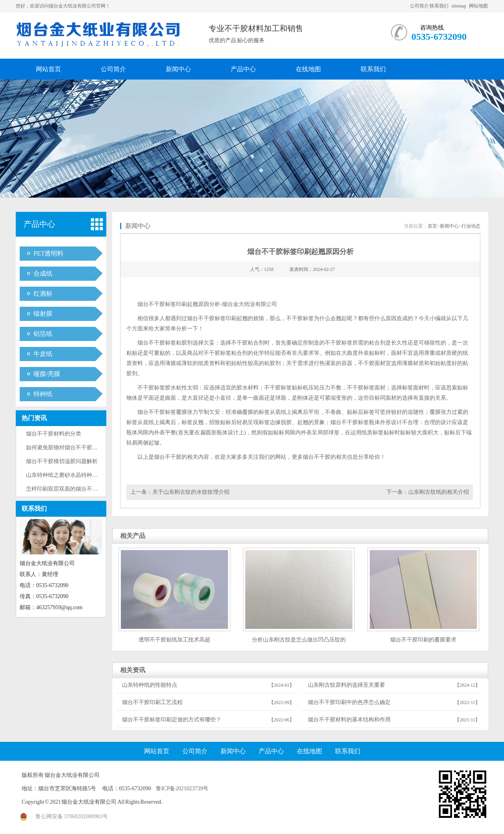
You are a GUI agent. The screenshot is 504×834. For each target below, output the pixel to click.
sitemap (459, 6)
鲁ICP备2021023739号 (182, 789)
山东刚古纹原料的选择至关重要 (346, 685)
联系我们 (439, 6)
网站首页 (48, 69)
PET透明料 (48, 253)
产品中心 (243, 69)
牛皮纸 (43, 354)
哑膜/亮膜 (47, 374)
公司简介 (419, 6)
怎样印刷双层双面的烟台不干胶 (65, 489)
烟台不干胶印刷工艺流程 (152, 702)
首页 (432, 226)
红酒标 (43, 294)
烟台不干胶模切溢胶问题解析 (62, 461)
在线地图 (308, 69)
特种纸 (43, 394)
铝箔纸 (43, 334)
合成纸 (43, 273)
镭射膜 (43, 314)
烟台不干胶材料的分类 (54, 434)
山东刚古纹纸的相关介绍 (439, 492)
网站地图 (478, 6)
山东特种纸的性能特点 (150, 685)
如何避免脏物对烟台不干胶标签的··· (69, 448)
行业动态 (471, 226)
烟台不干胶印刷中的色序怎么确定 (349, 702)
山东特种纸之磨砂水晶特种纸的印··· (69, 475)
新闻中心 (178, 69)
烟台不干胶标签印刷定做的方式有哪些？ (172, 720)
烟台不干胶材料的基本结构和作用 (349, 720)
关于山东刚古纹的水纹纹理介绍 (191, 492)
